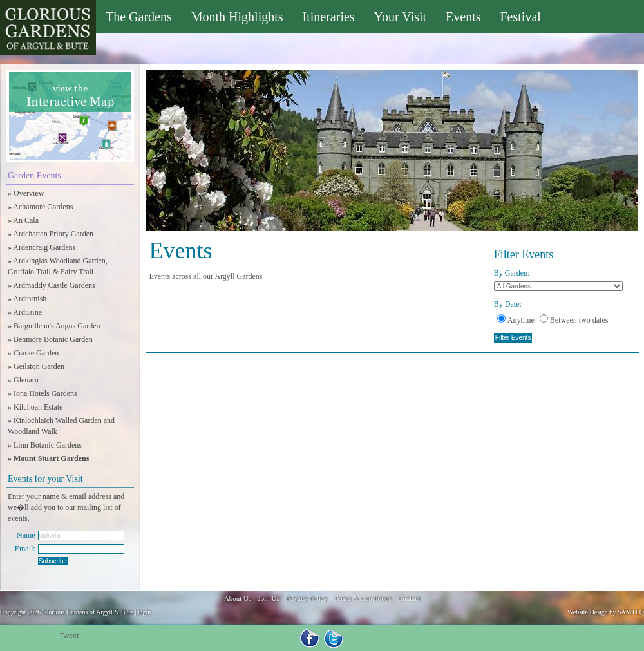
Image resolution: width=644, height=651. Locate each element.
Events (463, 17)
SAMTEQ (631, 612)
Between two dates (574, 320)
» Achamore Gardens (40, 207)
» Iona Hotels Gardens (43, 393)
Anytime (516, 320)
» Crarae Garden (33, 353)
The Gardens (139, 17)
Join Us (268, 598)
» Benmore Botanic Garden (50, 339)
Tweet (69, 636)
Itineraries (329, 17)
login (145, 612)
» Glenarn (23, 380)
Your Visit (400, 17)
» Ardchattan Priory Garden (51, 234)
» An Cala (23, 220)
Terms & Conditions (363, 598)
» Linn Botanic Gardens (45, 445)
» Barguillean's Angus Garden (54, 326)
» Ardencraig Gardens (42, 247)
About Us (238, 598)
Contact (409, 598)
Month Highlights (237, 17)
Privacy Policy (307, 598)
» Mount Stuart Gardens (48, 458)
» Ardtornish (27, 299)
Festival (520, 17)
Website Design (588, 612)
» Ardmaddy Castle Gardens (52, 285)
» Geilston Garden (36, 366)
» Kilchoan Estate (35, 407)
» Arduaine (25, 312)
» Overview (26, 193)
